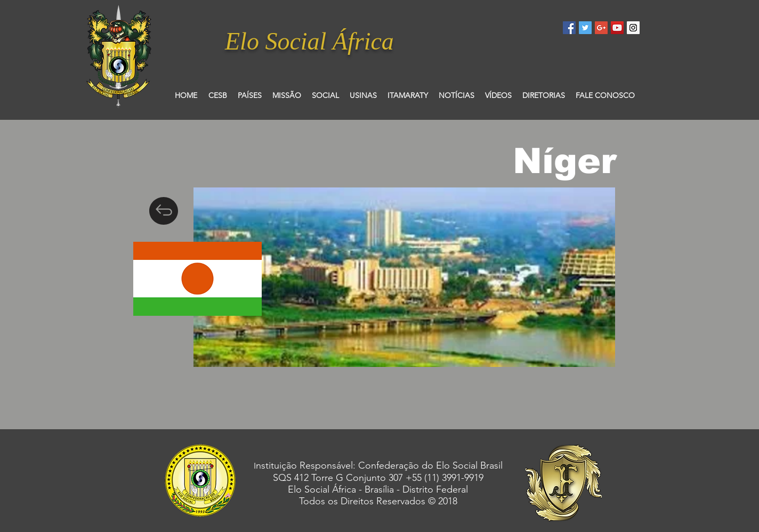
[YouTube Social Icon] (617, 28)
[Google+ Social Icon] (601, 28)
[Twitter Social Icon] (585, 28)
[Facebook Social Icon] (569, 28)
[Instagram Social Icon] (633, 28)
